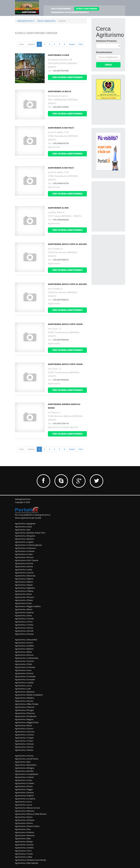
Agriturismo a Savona (24, 845)
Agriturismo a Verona (24, 747)
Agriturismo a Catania (24, 777)
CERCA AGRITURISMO (61, 9)
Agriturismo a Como (24, 780)
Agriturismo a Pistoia (24, 600)
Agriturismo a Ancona (24, 756)
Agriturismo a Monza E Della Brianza (31, 814)
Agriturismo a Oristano (25, 820)
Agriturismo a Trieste (24, 741)
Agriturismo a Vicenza (24, 634)
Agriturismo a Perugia (24, 710)
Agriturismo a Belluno (24, 649)
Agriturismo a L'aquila (24, 683)
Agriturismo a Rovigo (24, 842)
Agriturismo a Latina (24, 570)
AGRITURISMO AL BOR (58, 208)
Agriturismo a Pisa (23, 829)
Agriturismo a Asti (23, 530)
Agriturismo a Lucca (23, 805)
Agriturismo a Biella (23, 652)
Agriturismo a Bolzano (24, 539)
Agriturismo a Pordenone (26, 716)
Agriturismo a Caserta (24, 661)
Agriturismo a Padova (24, 591)
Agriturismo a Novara (24, 701)
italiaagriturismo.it (23, 499)
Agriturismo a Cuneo (24, 554)
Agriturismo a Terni (23, 851)
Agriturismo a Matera (24, 579)
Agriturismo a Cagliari (24, 542)
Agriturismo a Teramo (24, 735)
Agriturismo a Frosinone (25, 676)
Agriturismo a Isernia (24, 566)
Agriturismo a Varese (24, 628)
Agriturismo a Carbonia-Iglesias (28, 545)
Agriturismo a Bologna (25, 768)
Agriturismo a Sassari (24, 729)
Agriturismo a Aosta (23, 527)
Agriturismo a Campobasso (27, 774)
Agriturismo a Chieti (23, 664)
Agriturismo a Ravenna (25, 835)
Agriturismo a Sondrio (24, 848)
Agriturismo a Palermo (25, 707)
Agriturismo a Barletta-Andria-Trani (30, 533)
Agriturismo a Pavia (23, 594)
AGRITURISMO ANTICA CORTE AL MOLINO (67, 244)
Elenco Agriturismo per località (28, 518)
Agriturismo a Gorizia (24, 563)
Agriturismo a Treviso (24, 625)
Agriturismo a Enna (23, 670)
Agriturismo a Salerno (24, 612)
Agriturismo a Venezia (24, 744)
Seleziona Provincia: (106, 41)
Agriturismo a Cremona (25, 667)
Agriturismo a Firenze (24, 673)
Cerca (108, 65)
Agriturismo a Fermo (24, 786)
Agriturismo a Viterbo (24, 750)
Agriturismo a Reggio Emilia (27, 722)
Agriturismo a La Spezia (25, 799)
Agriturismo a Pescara (24, 597)
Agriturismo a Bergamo (25, 536)
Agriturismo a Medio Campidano (29, 695)
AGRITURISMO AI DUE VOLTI (61, 128)
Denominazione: (104, 52)
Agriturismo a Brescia (24, 655)
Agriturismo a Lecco (23, 802)
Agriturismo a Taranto (24, 619)
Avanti (72, 44)
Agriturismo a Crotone (24, 783)
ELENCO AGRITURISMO (87, 9)
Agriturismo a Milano (24, 582)
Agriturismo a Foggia (24, 789)
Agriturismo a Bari (23, 762)
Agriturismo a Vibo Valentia (27, 863)
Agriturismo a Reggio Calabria (28, 606)
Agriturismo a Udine (24, 857)
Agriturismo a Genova (24, 792)
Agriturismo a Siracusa (25, 732)
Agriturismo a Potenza (24, 832)
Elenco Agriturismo (46, 21)
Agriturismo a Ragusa (24, 719)
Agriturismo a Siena (23, 616)
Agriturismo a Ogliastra (25, 588)
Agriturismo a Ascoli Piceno (27, 759)
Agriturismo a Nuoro (24, 817)
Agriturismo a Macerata (25, 576)
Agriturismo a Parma (24, 823)
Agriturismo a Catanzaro (25, 548)
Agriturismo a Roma (23, 725)
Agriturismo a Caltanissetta (27, 658)
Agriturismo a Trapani (24, 738)
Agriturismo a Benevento (26, 765)
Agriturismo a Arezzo (24, 643)
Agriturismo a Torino (24, 622)
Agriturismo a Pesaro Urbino (27, 826)
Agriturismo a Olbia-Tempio (27, 704)
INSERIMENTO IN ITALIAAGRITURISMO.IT (70, 12)
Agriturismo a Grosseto (25, 679)
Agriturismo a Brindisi (24, 771)
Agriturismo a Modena (25, 698)
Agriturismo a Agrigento (25, 524)
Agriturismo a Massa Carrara (27, 808)
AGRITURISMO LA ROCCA (60, 91)
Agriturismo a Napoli (24, 585)
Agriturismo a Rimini (24, 609)
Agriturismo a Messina (25, 811)
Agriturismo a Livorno (24, 573)
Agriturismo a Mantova (25, 692)
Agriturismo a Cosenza (25, 551)
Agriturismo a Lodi (23, 689)
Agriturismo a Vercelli (24, 631)
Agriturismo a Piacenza (25, 713)
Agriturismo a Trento (24, 854)
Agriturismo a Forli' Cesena (27, 560)
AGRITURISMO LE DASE (59, 55)
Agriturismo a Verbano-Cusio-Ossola (31, 860)
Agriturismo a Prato (23, 603)
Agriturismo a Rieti (23, 838)
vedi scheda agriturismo (67, 77)
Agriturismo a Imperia (24, 796)
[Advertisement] (118, 205)
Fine (81, 44)
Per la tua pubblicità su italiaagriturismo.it (33, 515)
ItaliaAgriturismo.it (26, 21)
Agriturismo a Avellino (24, 646)
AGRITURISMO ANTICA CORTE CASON (65, 324)
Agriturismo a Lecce (23, 686)
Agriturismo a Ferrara (24, 557)
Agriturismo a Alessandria (26, 640)
